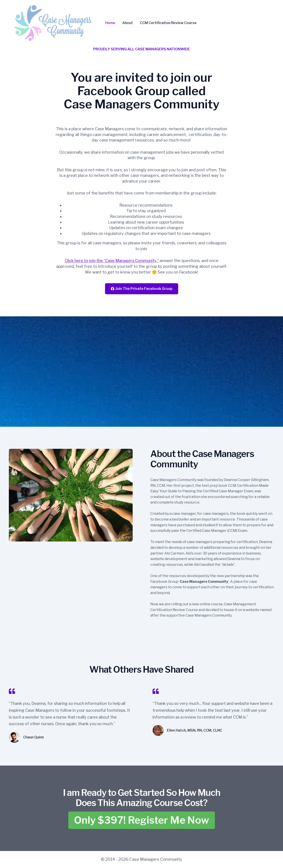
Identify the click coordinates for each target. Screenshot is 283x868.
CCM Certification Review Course (168, 23)
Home (110, 23)
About (128, 23)
